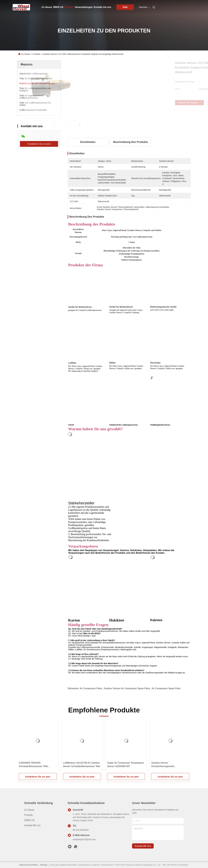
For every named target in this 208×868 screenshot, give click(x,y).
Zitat (125, 7)
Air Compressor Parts (91, 688)
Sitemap (44, 865)
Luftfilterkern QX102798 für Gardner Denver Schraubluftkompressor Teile (82, 765)
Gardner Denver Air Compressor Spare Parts (127, 688)
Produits (69, 7)
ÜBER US (58, 7)
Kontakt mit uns (102, 7)
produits (29, 815)
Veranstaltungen (84, 7)
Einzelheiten (88, 142)
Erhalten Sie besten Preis (146, 103)
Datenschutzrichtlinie (28, 865)
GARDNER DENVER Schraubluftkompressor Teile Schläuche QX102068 (33, 765)
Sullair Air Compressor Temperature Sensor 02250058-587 (125, 765)
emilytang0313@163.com (84, 839)
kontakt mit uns (143, 846)
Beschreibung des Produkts (131, 142)
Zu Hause (47, 7)
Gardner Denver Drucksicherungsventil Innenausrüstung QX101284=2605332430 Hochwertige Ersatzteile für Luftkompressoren (165, 765)
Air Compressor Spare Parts (166, 688)
